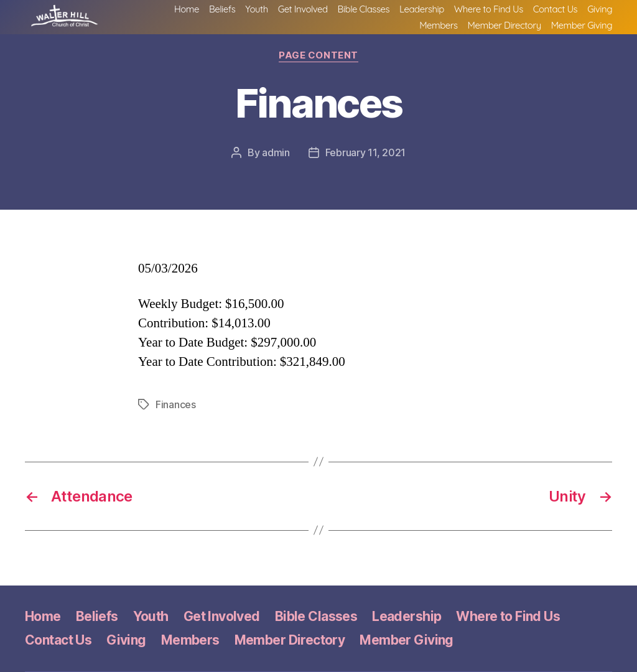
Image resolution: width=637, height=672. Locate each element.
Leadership (422, 12)
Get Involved (303, 12)
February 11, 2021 (365, 152)
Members (438, 29)
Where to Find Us (489, 12)
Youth (256, 12)
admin (276, 152)
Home (187, 12)
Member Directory (504, 29)
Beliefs (222, 12)
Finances (176, 404)
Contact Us (555, 12)
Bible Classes (364, 12)
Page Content (318, 55)
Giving (600, 12)
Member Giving (582, 29)
